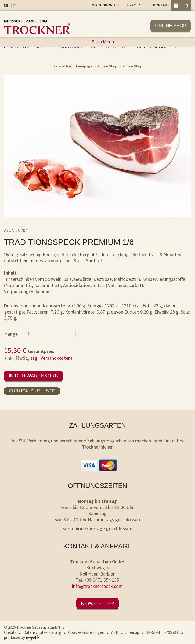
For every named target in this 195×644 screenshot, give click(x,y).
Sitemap (132, 632)
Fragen (134, 5)
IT (14, 6)
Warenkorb (104, 5)
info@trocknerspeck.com (97, 586)
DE (6, 6)
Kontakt (161, 5)
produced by (22, 637)
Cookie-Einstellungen (86, 632)
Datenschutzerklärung (42, 632)
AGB (115, 632)
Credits (10, 632)
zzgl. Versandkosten (50, 358)
